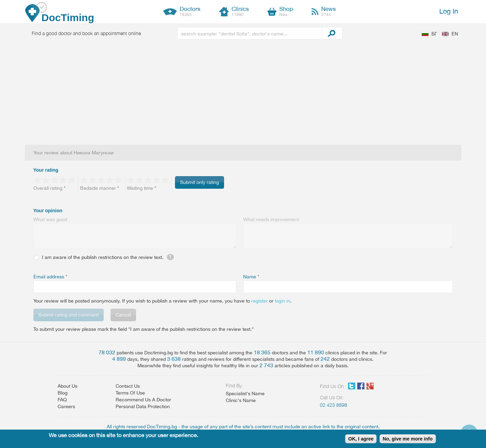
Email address (50, 277)
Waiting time (142, 188)
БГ (434, 34)
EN (455, 34)
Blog (63, 393)
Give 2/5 (46, 180)
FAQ (62, 400)
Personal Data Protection (143, 406)
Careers (66, 406)
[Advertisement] (243, 94)
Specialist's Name (245, 393)
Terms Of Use (130, 393)
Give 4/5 (63, 180)
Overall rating (49, 188)
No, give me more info (408, 439)
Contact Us (128, 386)
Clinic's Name (241, 400)
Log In (449, 11)
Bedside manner (100, 188)
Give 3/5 (55, 180)
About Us (68, 386)
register (260, 301)
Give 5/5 (72, 180)
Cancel (123, 315)
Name (251, 277)
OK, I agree (361, 439)
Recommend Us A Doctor (143, 400)
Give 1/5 (38, 180)
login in (283, 301)
